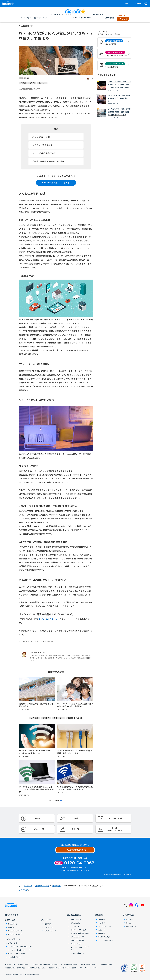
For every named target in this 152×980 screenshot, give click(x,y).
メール (129, 923)
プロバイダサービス (78, 930)
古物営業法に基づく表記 (37, 968)
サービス (129, 3)
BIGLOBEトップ (91, 968)
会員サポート (131, 926)
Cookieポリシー (106, 964)
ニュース (102, 930)
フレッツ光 (75, 926)
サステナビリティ (105, 926)
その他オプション (15, 957)
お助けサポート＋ (15, 943)
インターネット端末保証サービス (21, 947)
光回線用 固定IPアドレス (80, 933)
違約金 (74, 845)
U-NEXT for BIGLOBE (17, 954)
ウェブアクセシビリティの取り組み (44, 964)
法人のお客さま (74, 915)
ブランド (102, 923)
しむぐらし (49, 927)
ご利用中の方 (128, 915)
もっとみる (54, 800)
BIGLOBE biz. (76, 919)
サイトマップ (24, 890)
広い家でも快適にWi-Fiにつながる (48, 161)
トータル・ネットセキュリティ (20, 950)
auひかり (12, 927)
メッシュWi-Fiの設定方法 (44, 153)
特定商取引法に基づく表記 (15, 968)
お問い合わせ (10, 964)
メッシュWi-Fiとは (41, 137)
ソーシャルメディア (106, 940)
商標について (77, 968)
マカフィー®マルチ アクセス (80, 948)
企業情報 (138, 3)
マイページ (130, 919)
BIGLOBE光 (13, 924)
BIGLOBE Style (104, 937)
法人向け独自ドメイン (79, 953)
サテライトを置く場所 (42, 145)
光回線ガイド (27, 26)
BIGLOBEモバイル (15, 931)
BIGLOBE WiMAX (15, 934)
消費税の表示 (23, 964)
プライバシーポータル (89, 964)
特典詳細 (68, 845)
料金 (62, 845)
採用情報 (102, 933)
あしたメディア (50, 931)
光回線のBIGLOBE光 (42, 886)
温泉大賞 (48, 924)
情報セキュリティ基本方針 (59, 968)
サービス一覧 (28, 886)
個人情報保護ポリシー (69, 964)
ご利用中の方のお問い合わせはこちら (75, 870)
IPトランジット (77, 944)
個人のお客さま (12, 915)
